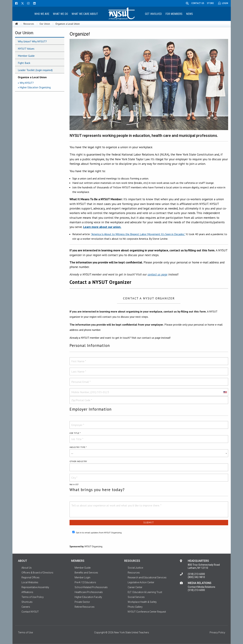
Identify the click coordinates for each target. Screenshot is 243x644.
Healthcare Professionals (89, 592)
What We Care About (85, 14)
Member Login (82, 577)
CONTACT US (198, 3)
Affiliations (27, 592)
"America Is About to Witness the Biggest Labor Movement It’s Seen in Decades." (138, 234)
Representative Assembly (35, 587)
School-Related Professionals (91, 587)
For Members (174, 14)
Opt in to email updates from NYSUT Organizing (97, 532)
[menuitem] (42, 14)
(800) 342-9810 (196, 577)
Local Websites (30, 582)
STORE (211, 3)
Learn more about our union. (102, 227)
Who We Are (42, 14)
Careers (26, 607)
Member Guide (26, 56)
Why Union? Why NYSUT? (32, 41)
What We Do (60, 14)
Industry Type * (78, 447)
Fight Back (24, 63)
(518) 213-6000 (196, 574)
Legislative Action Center (141, 582)
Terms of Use (25, 632)
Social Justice (135, 568)
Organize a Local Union (32, 77)
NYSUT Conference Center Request (147, 612)
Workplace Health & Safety (142, 602)
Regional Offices (30, 577)
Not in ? (74, 484)
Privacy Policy (217, 632)
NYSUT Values (26, 49)
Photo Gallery (135, 607)
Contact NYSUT (30, 612)
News (189, 14)
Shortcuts (27, 602)
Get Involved (153, 14)
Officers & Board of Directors (37, 573)
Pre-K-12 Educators (85, 582)
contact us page (157, 274)
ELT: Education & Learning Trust (145, 592)
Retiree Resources (85, 607)
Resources (29, 24)
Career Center (135, 587)
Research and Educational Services (147, 577)
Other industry (78, 461)
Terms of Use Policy (33, 597)
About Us (27, 568)
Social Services (136, 597)
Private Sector (82, 602)
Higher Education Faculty (88, 597)
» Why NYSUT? (26, 83)
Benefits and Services (86, 573)
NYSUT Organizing (93, 547)
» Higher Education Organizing (34, 87)
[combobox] (225, 392)
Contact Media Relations (202, 587)
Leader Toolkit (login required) (35, 70)
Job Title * (75, 433)
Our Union (45, 24)
